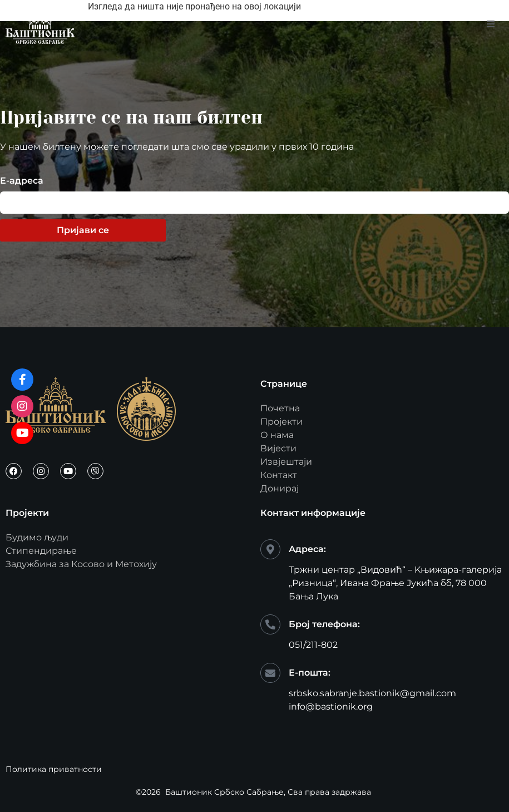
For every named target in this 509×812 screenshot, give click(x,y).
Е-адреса (22, 181)
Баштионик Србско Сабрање (224, 792)
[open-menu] (491, 24)
